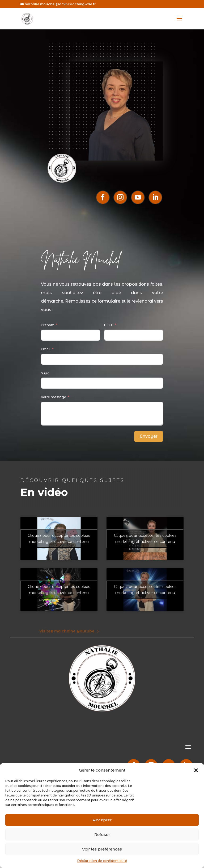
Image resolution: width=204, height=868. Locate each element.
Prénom (48, 325)
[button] (196, 770)
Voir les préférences (102, 849)
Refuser (102, 834)
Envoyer (149, 436)
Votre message (54, 397)
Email (46, 349)
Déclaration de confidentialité (102, 861)
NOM (109, 325)
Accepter (102, 820)
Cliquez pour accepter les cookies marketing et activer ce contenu (59, 539)
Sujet (45, 373)
